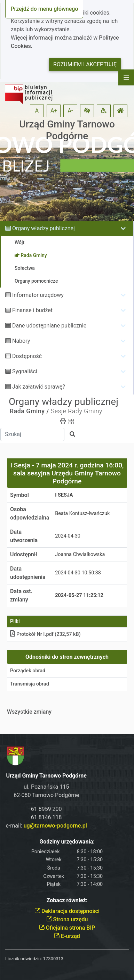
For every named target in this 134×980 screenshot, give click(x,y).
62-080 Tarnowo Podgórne (46, 795)
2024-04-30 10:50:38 (78, 573)
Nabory (21, 341)
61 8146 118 (46, 817)
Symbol (19, 495)
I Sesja (64, 495)
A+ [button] (54, 111)
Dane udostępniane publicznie (49, 326)
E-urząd (67, 936)
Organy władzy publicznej (44, 228)
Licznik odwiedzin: (23, 959)
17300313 (53, 959)
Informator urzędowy (38, 295)
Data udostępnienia (28, 573)
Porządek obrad (28, 671)
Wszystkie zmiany (29, 712)
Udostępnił (24, 554)
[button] (87, 111)
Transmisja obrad (30, 684)
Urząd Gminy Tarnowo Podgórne (67, 130)
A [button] (37, 111)
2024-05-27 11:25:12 (79, 595)
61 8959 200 (46, 809)
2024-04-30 (68, 536)
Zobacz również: (67, 900)
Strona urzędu (67, 919)
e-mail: (46, 826)
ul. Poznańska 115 (46, 787)
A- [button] (70, 111)
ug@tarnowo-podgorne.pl (55, 826)
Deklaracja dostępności (67, 911)
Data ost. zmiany (21, 595)
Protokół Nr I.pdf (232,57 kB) (45, 634)
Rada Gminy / (29, 411)
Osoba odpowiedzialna (30, 513)
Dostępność (27, 356)
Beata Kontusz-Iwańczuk (82, 513)
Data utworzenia (24, 536)
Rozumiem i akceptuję (85, 64)
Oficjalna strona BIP (67, 928)
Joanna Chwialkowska (80, 554)
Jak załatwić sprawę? (39, 387)
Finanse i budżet (32, 310)
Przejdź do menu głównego (44, 9)
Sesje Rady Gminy (77, 411)
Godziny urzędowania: (67, 842)
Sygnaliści (25, 371)
